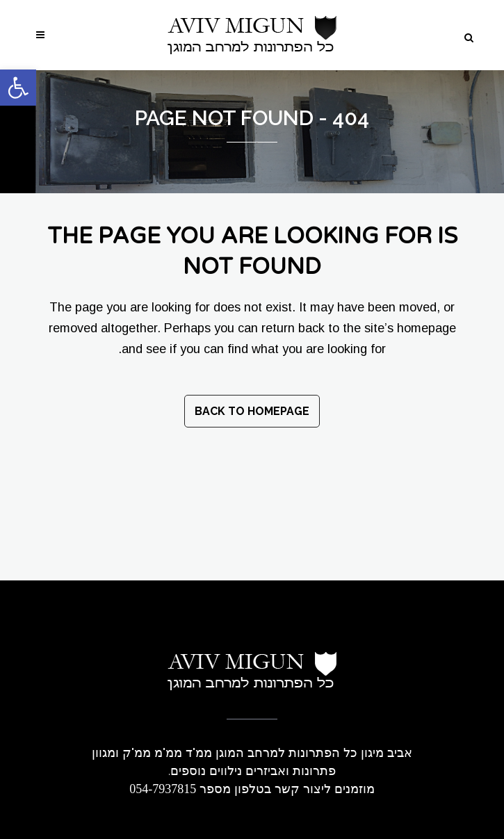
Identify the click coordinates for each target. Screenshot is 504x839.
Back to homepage (252, 411)
